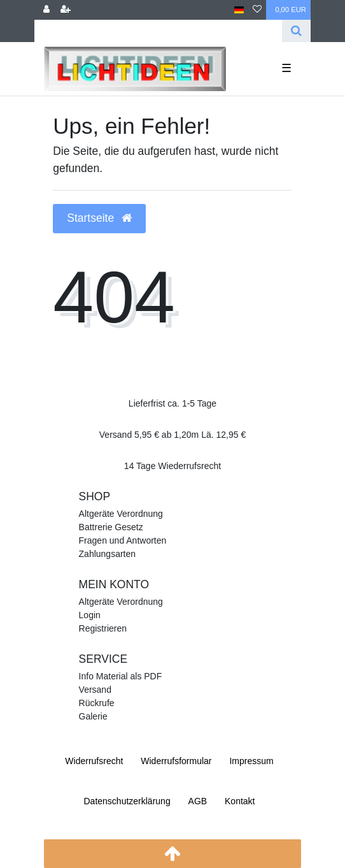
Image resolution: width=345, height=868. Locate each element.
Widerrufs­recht (94, 761)
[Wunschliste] (257, 10)
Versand (95, 690)
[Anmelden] (46, 10)
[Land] (239, 10)
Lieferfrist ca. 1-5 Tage (172, 403)
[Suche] (296, 31)
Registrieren (103, 628)
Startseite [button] (99, 218)
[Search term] (158, 31)
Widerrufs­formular (176, 761)
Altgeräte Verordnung (121, 514)
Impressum (251, 761)
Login (90, 615)
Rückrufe (97, 703)
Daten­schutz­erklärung (127, 801)
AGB (198, 801)
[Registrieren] (66, 10)
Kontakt (240, 801)
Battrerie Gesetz (111, 527)
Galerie (93, 716)
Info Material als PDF (121, 676)
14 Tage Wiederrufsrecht (172, 466)
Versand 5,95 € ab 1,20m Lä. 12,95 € (172, 435)
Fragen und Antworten (123, 540)
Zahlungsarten (108, 554)
